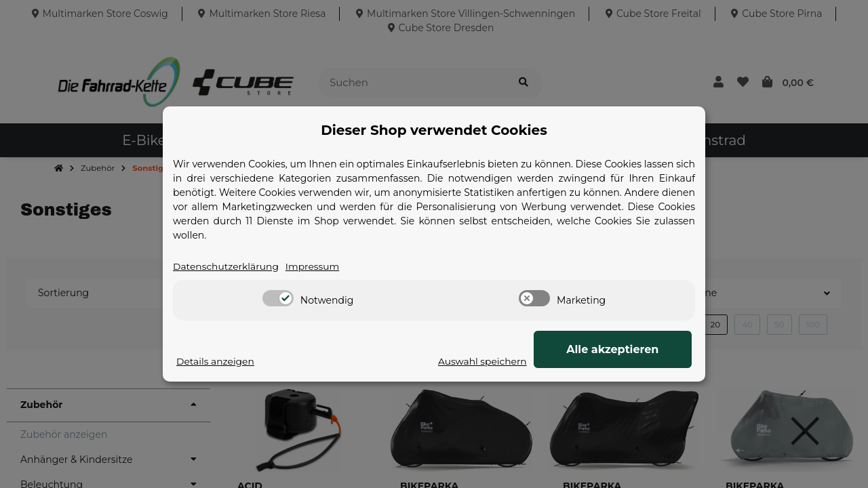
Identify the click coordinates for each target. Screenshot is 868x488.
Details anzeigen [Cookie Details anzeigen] (216, 361)
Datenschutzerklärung (226, 266)
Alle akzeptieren (624, 349)
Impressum (314, 266)
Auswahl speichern (505, 361)
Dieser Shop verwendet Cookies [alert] (434, 130)
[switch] (278, 299)
